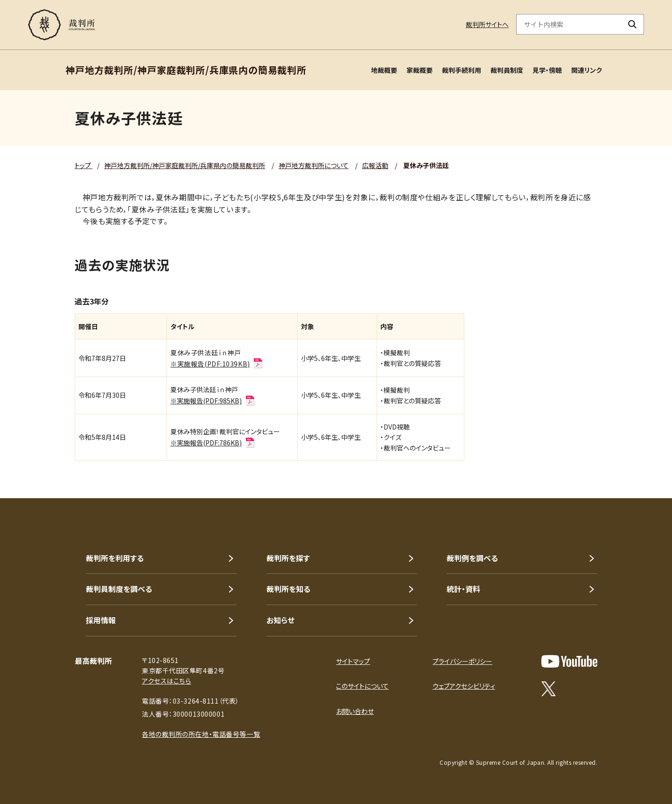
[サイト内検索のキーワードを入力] (569, 24)
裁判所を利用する (115, 558)
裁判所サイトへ (487, 24)
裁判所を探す (288, 558)
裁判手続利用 (462, 70)
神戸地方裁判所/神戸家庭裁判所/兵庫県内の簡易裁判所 (185, 165)
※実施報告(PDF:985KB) (213, 401)
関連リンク (587, 70)
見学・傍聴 (547, 70)
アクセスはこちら (166, 681)
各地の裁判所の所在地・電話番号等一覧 (201, 734)
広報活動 (375, 165)
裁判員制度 (507, 70)
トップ (84, 165)
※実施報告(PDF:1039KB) (217, 364)
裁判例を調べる (472, 558)
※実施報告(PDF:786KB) (213, 443)
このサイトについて (362, 686)
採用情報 (101, 620)
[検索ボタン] (633, 24)
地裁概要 (384, 70)
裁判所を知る (288, 589)
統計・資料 (463, 589)
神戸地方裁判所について (314, 165)
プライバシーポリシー (462, 661)
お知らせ (280, 620)
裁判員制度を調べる (119, 589)
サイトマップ (353, 661)
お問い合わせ (355, 711)
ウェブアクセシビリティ (464, 686)
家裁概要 (420, 70)
